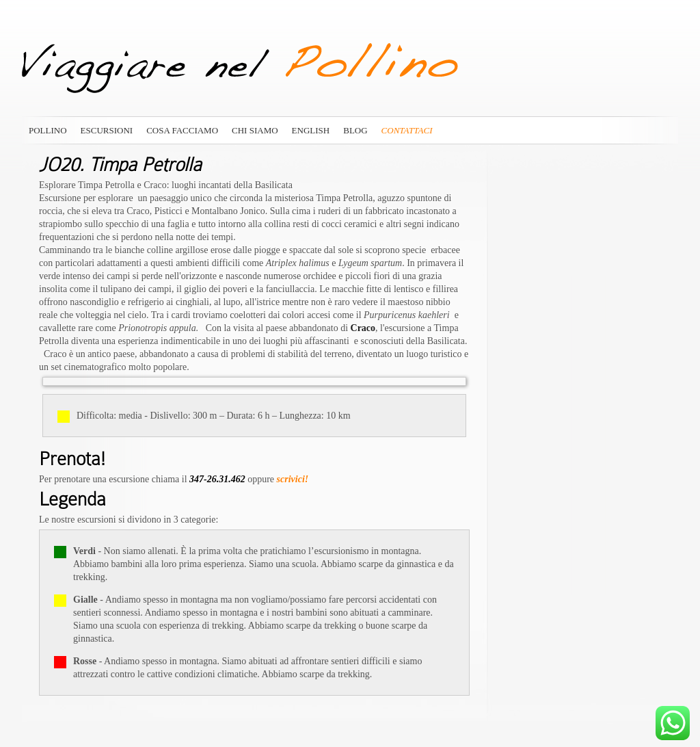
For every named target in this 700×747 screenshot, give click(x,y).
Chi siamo (255, 130)
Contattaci (407, 130)
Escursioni (107, 130)
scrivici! (293, 479)
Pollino (48, 130)
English (311, 130)
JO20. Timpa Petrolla (120, 165)
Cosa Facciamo (182, 130)
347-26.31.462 (217, 479)
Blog (355, 130)
